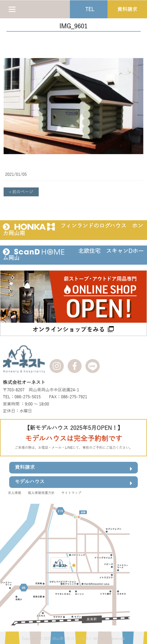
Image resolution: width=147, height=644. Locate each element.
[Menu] (12, 9)
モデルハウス (73, 483)
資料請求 (73, 468)
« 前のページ (21, 192)
